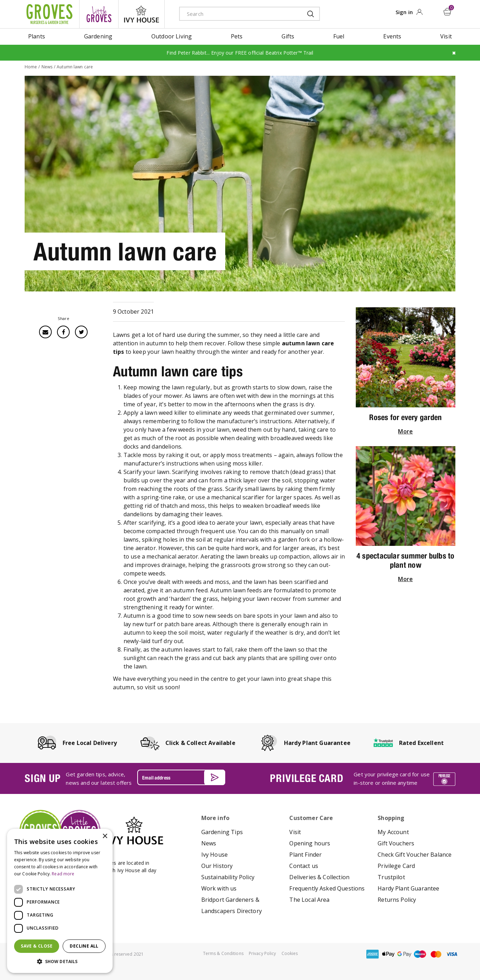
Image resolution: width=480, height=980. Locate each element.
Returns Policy (397, 900)
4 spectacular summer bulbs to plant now (405, 560)
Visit (295, 832)
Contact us (304, 866)
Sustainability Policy (228, 877)
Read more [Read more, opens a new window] (63, 874)
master (436, 954)
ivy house (141, 14)
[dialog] (60, 901)
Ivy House (214, 855)
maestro (420, 954)
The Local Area (309, 900)
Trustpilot (391, 877)
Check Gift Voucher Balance (415, 855)
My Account (393, 832)
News (209, 843)
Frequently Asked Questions (327, 888)
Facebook (63, 332)
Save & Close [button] (37, 946)
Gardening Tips (222, 832)
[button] (60, 962)
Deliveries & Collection (319, 877)
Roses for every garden (405, 417)
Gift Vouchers (396, 843)
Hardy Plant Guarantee (408, 888)
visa (452, 954)
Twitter (81, 332)
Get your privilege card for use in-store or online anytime (392, 778)
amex (373, 954)
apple (389, 954)
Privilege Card (396, 866)
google (404, 954)
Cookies (290, 953)
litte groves (99, 14)
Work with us (219, 888)
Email (45, 332)
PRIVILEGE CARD (307, 778)
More (405, 431)
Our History (217, 866)
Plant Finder (305, 855)
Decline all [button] (84, 946)
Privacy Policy (263, 953)
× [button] (105, 836)
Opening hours (310, 843)
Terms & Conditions (223, 953)
